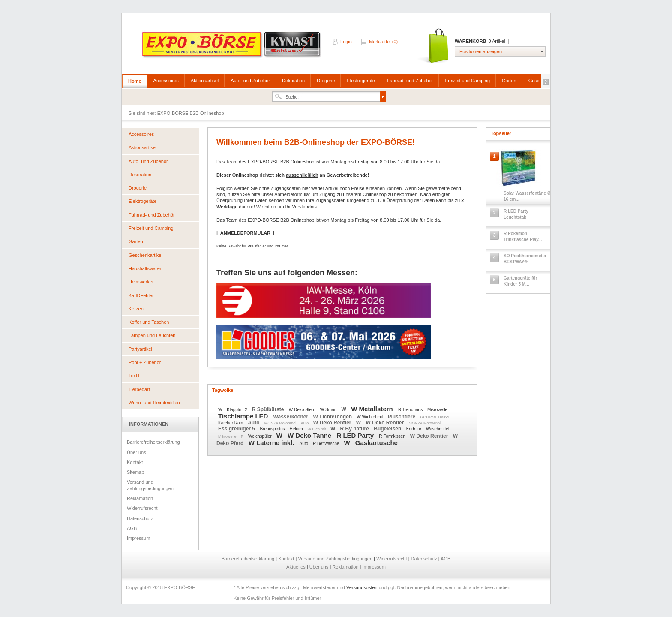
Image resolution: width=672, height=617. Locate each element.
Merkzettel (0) (383, 42)
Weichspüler (261, 436)
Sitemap (135, 472)
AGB (132, 528)
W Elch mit (317, 429)
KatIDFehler (141, 295)
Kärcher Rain (231, 423)
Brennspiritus (273, 429)
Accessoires (166, 81)
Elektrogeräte (361, 81)
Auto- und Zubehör (250, 81)
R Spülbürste (269, 409)
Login (346, 42)
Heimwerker (141, 282)
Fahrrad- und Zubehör (410, 81)
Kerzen (136, 309)
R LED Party (356, 435)
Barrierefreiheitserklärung (153, 442)
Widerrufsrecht (142, 508)
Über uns (136, 452)
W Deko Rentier (333, 423)
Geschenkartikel (145, 255)
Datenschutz (140, 518)
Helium (297, 429)
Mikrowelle (437, 410)
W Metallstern (373, 409)
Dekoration (293, 81)
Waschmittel (438, 429)
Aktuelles (297, 567)
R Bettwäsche (327, 444)
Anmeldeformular (292, 194)
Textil (134, 376)
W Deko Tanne (310, 435)
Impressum (138, 538)
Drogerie (326, 81)
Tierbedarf (139, 389)
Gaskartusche (376, 443)
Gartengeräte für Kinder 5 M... (520, 281)
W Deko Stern (303, 410)
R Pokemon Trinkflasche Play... (523, 236)
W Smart (329, 410)
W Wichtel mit (371, 417)
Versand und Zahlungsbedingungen (150, 485)
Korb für (414, 429)
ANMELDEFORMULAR (245, 233)
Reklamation (140, 498)
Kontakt (135, 462)
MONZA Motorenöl (281, 423)
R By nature (355, 429)
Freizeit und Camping (467, 81)
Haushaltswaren (145, 268)
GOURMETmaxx (435, 417)
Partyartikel (140, 349)
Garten (509, 81)
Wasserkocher (292, 417)
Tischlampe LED (244, 416)
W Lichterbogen (333, 417)
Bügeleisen (388, 429)
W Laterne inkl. (272, 443)
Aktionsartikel (205, 81)
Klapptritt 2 (238, 410)
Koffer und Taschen (149, 322)
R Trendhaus (411, 410)
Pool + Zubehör (145, 362)
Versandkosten (362, 587)
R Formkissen (393, 436)
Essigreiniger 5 (237, 429)
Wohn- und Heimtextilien (154, 403)
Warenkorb (434, 46)
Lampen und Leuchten (152, 335)
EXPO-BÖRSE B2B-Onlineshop (232, 48)
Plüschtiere (402, 417)
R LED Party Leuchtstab (516, 214)
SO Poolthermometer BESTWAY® (525, 259)
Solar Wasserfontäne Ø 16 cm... (527, 196)
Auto (254, 423)
